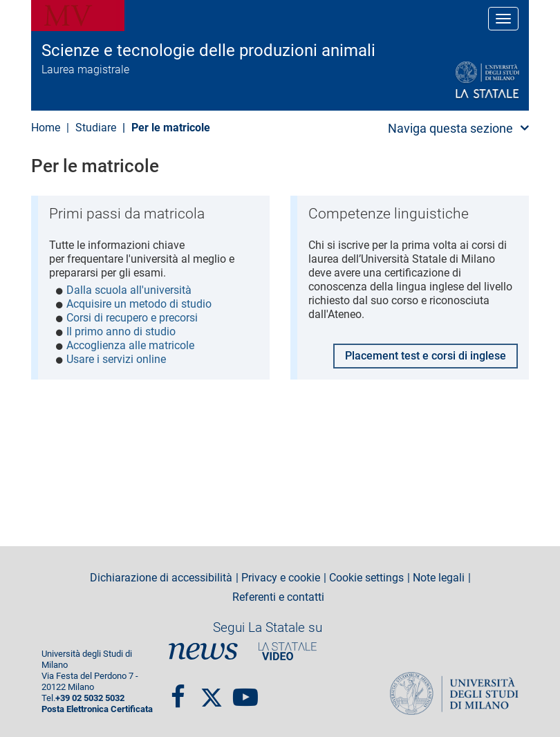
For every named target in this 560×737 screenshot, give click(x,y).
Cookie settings (366, 578)
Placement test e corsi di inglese (426, 354)
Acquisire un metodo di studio (139, 304)
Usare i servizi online (116, 359)
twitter (212, 691)
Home (46, 128)
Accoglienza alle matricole (130, 345)
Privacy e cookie (281, 578)
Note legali (439, 578)
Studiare (96, 128)
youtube (245, 691)
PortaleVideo (288, 651)
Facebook (178, 691)
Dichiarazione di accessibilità (161, 578)
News (203, 651)
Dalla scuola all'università (129, 290)
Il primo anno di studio (121, 332)
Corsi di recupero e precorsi (132, 318)
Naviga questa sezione (450, 128)
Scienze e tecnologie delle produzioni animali (208, 50)
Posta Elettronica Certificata (97, 709)
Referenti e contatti (278, 597)
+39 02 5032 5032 (90, 698)
